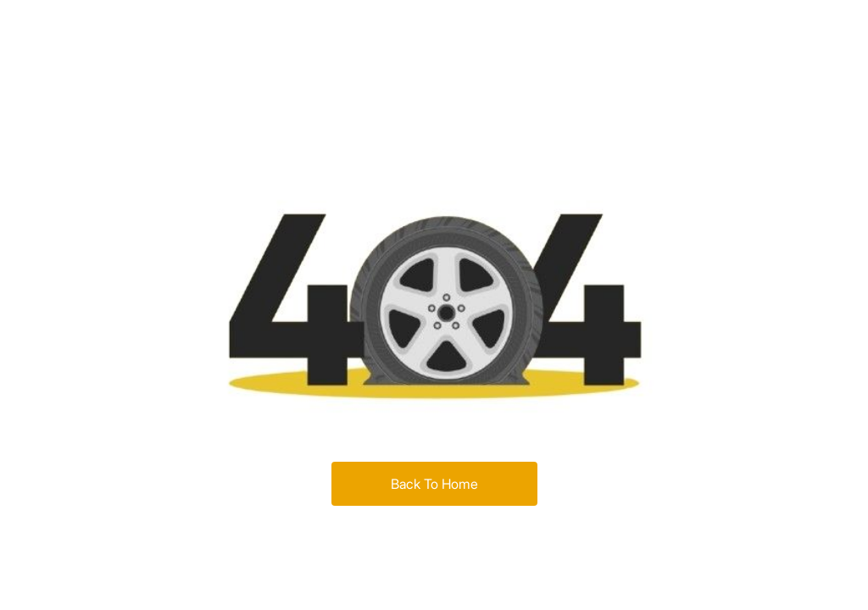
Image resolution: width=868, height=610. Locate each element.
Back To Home (434, 484)
